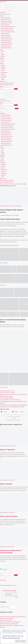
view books (16, 597)
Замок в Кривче (6, 484)
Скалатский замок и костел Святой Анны (10, 400)
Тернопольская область (15, 184)
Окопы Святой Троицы (9, 516)
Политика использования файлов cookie (11, 638)
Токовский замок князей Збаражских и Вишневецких (14, 405)
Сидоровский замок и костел (7, 391)
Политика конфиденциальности (8, 585)
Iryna (2, 215)
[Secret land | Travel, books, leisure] (9, 5)
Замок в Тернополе (7, 450)
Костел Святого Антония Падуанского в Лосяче (12, 407)
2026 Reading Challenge (9, 591)
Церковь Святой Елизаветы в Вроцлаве (10, 622)
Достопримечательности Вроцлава (9, 624)
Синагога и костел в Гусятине (7, 393)
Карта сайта (3, 580)
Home (1, 184)
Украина (6, 184)
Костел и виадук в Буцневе (7, 398)
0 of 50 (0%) (15, 596)
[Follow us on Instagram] (0, 3)
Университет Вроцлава (6, 620)
